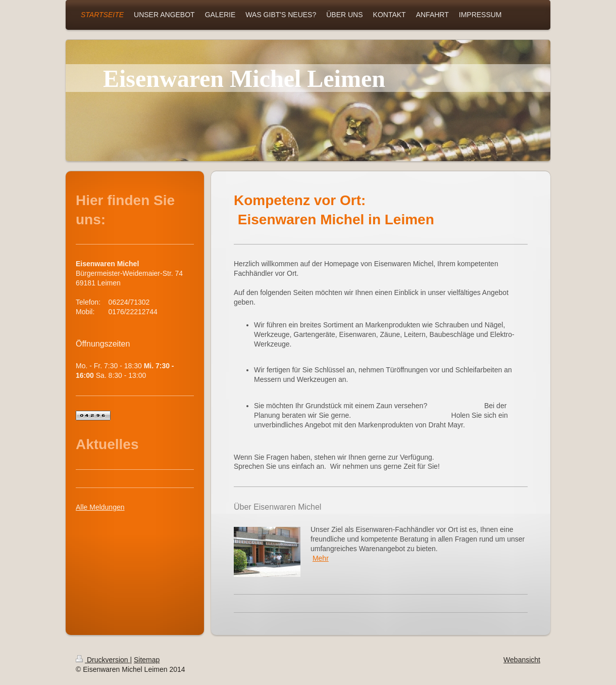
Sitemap (147, 660)
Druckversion (103, 660)
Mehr (321, 558)
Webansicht (522, 660)
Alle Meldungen (100, 507)
